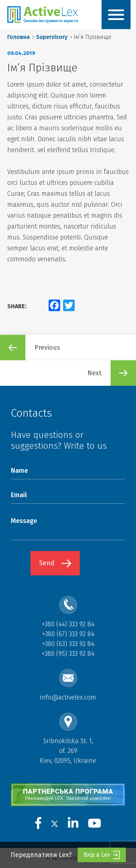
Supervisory (52, 37)
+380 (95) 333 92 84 (68, 654)
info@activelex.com (68, 697)
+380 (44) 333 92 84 (68, 624)
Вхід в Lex (102, 855)
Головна (18, 37)
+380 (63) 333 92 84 (68, 644)
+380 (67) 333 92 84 (68, 634)
